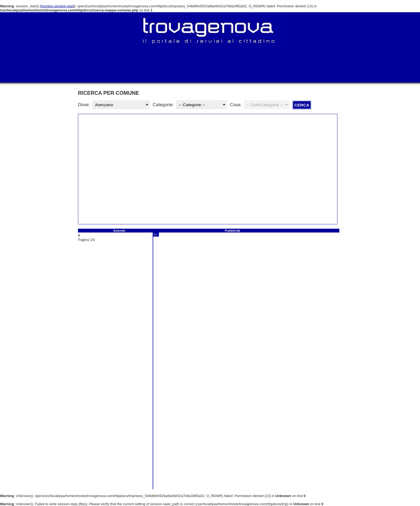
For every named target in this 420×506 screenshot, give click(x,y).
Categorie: (163, 105)
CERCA (302, 105)
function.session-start (58, 6)
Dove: (84, 105)
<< (155, 235)
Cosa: (236, 105)
